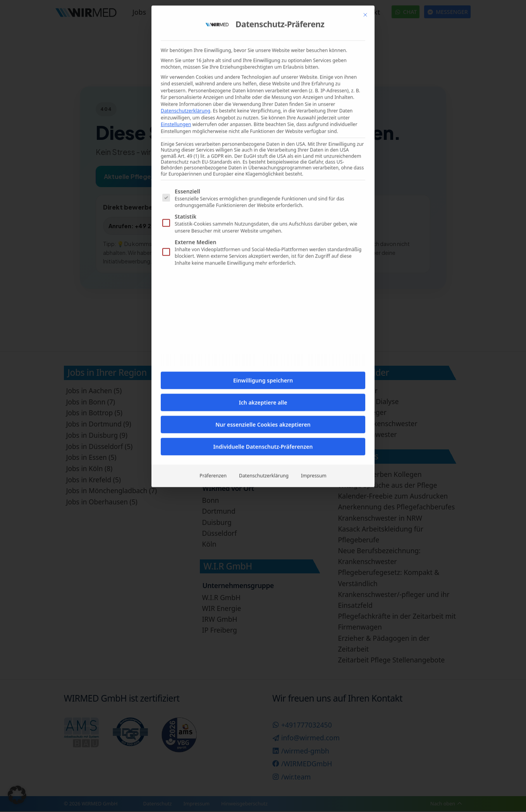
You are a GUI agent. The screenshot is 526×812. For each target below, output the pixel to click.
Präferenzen (213, 257)
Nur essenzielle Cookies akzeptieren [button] (263, 206)
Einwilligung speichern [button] (263, 162)
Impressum (314, 257)
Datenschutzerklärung (264, 257)
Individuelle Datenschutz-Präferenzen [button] (263, 228)
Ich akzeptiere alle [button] (263, 184)
